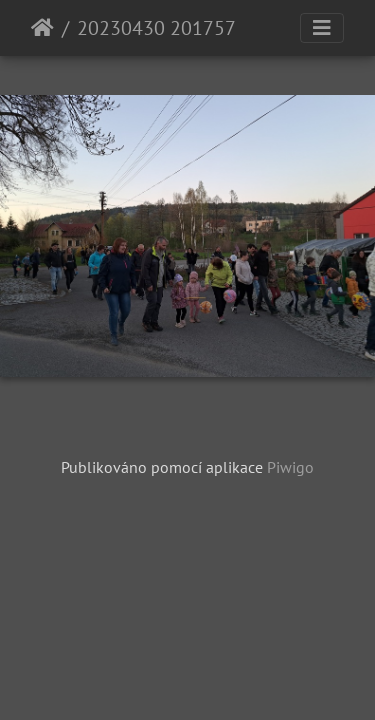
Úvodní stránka (42, 28)
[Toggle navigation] (322, 28)
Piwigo (290, 467)
